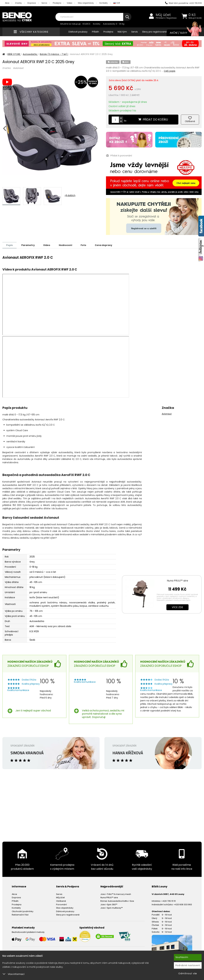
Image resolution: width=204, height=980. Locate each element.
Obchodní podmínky (23, 911)
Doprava (32, 3)
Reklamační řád (20, 915)
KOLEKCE (86, 24)
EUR (117, 3)
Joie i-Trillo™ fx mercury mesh (116, 894)
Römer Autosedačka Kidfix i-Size (117, 901)
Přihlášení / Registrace (166, 18)
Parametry (29, 245)
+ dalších (70, 195)
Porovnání (61, 904)
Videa (69, 3)
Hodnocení (67, 245)
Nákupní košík (195, 18)
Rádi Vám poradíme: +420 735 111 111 (183, 3)
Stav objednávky (86, 3)
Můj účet (163, 15)
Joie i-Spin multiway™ (112, 908)
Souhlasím (182, 957)
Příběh (95, 32)
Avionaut (18, 68)
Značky (18, 3)
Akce (7, 3)
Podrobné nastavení (188, 965)
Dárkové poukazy (78, 32)
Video (48, 245)
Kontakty (104, 3)
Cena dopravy (107, 245)
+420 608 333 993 (183, 904)
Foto (86, 245)
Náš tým (122, 32)
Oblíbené (61, 901)
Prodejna (57, 3)
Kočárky (97, 24)
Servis (44, 3)
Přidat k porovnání (119, 155)
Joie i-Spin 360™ (109, 904)
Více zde (177, 607)
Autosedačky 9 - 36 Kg (114, 24)
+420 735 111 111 (168, 901)
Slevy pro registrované (155, 32)
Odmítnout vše (188, 973)
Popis (10, 245)
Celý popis (170, 71)
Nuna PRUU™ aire (177, 580)
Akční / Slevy (182, 33)
